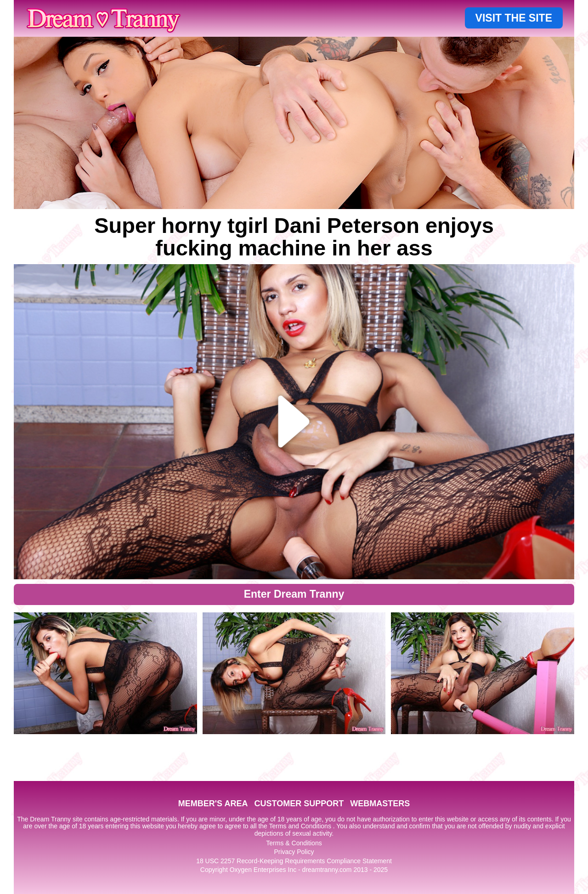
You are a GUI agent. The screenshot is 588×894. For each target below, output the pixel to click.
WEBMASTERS (380, 803)
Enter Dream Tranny (294, 594)
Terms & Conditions (294, 843)
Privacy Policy (294, 852)
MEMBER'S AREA (213, 803)
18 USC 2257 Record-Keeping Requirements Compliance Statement (294, 861)
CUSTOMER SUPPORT (299, 803)
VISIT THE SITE (514, 18)
